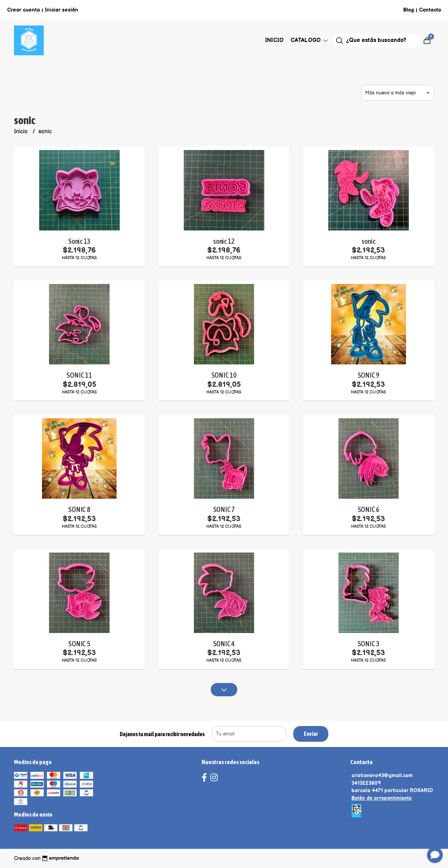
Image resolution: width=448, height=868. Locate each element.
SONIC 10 (224, 375)
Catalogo (310, 40)
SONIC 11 (79, 375)
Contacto (430, 10)
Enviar (311, 734)
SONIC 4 (224, 644)
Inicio (274, 40)
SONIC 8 (79, 509)
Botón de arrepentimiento (381, 798)
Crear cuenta (23, 10)
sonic (368, 241)
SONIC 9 (369, 375)
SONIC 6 (369, 509)
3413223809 (366, 783)
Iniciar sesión (61, 10)
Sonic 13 (79, 241)
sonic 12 (224, 241)
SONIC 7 (224, 509)
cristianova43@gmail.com (382, 775)
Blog (409, 10)
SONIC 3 (369, 644)
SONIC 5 (79, 644)
